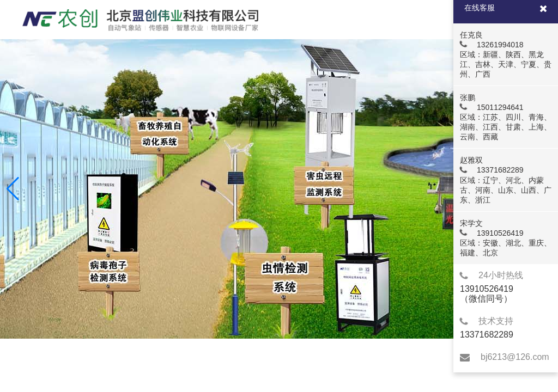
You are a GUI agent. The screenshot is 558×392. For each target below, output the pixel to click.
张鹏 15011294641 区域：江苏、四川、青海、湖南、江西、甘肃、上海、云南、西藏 (505, 117)
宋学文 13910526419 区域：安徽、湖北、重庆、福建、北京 (505, 238)
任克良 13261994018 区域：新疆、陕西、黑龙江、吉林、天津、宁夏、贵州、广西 (505, 54)
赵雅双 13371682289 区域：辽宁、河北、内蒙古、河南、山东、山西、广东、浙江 (505, 180)
